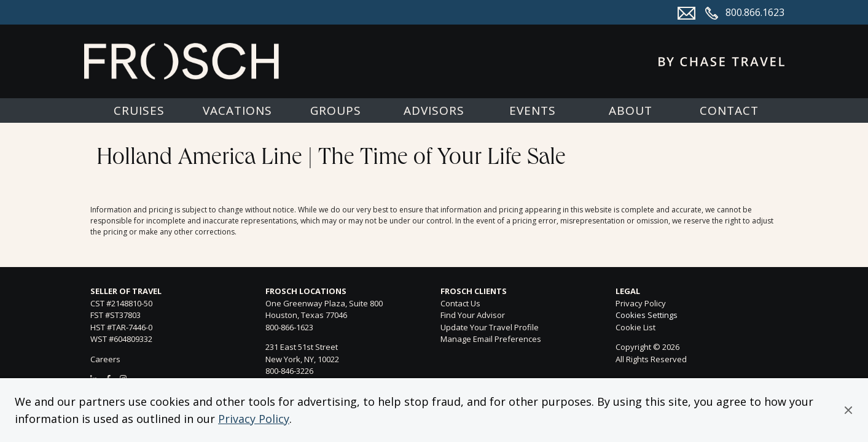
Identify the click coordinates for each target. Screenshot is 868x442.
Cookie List (635, 327)
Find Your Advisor (473, 315)
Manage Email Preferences (491, 339)
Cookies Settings (647, 316)
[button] (848, 410)
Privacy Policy (254, 419)
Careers (105, 359)
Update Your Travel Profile (490, 327)
